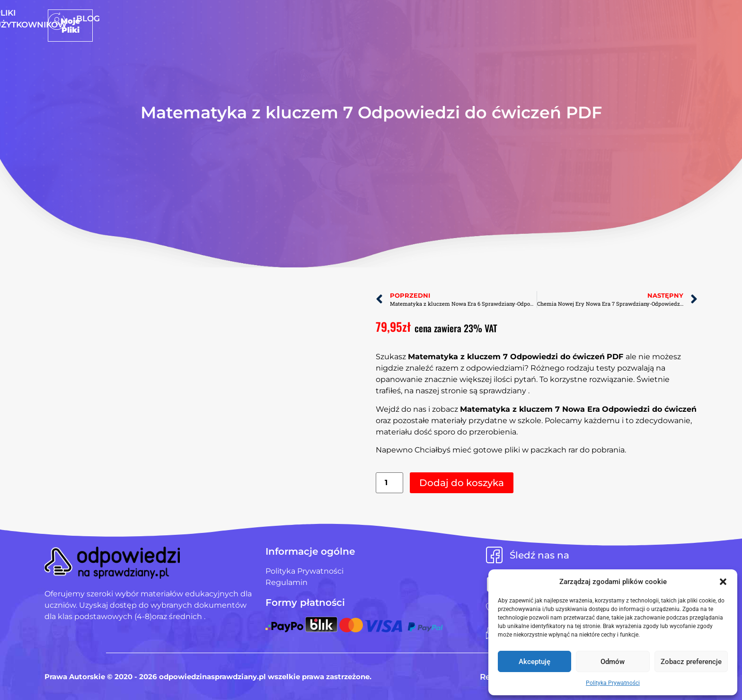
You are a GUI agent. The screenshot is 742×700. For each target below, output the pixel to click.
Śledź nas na (539, 555)
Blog (453, 18)
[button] (723, 582)
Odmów (613, 662)
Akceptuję (534, 662)
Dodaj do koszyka (462, 483)
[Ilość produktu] (389, 483)
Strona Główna (289, 18)
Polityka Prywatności (613, 683)
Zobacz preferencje (691, 662)
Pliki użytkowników (384, 18)
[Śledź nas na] (494, 555)
